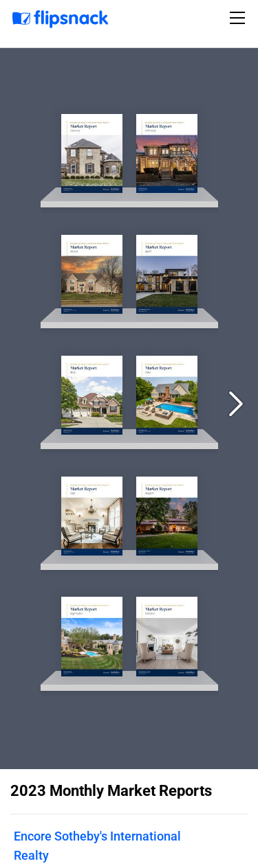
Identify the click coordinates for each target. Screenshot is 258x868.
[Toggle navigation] (239, 18)
